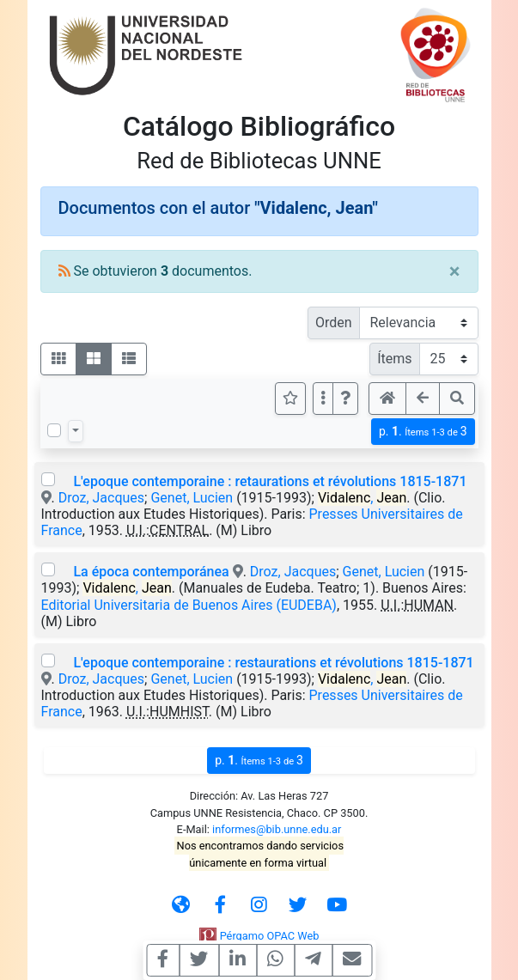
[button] (345, 399)
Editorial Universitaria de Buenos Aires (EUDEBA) (189, 605)
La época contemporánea (151, 572)
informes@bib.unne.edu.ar (277, 829)
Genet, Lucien (192, 498)
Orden (334, 323)
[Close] (455, 271)
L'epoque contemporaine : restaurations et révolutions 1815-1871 (273, 663)
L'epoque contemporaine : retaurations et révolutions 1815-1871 (270, 481)
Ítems (394, 359)
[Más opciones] (323, 399)
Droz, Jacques (101, 498)
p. (423, 432)
